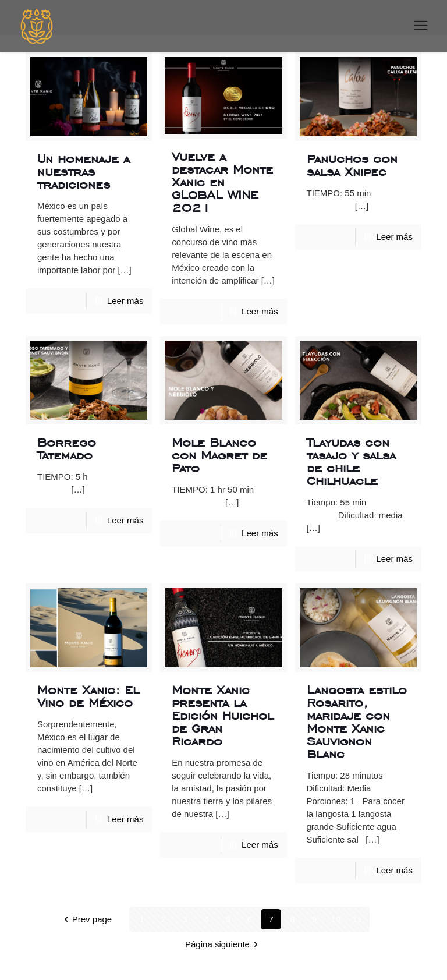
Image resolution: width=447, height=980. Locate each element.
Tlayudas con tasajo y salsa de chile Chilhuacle (351, 461)
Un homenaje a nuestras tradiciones (84, 171)
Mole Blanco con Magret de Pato (219, 455)
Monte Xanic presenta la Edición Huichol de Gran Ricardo (223, 715)
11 (357, 919)
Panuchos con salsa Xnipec (352, 165)
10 (336, 919)
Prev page (86, 919)
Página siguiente (223, 944)
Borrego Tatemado (67, 449)
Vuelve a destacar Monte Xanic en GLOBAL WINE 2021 (222, 182)
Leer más (125, 301)
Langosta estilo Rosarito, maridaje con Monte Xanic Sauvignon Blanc (357, 722)
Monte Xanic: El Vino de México (88, 696)
